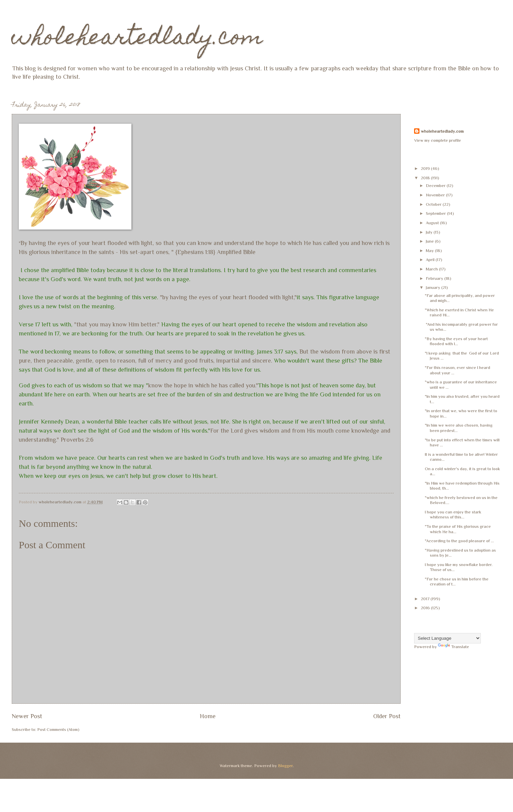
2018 (426, 178)
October (434, 204)
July (430, 232)
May (430, 251)
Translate (453, 647)
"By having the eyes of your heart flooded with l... (456, 341)
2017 (426, 599)
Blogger (285, 766)
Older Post (387, 716)
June (430, 241)
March (432, 269)
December (436, 185)
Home (208, 716)
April (431, 260)
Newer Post (27, 716)
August (433, 223)
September (436, 213)
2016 (426, 608)
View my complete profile (438, 140)
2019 (426, 168)
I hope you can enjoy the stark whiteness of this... (453, 514)
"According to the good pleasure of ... (459, 541)
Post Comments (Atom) (58, 729)
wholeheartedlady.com (137, 39)
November (436, 195)
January (434, 287)
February (435, 278)
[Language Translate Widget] (447, 638)
